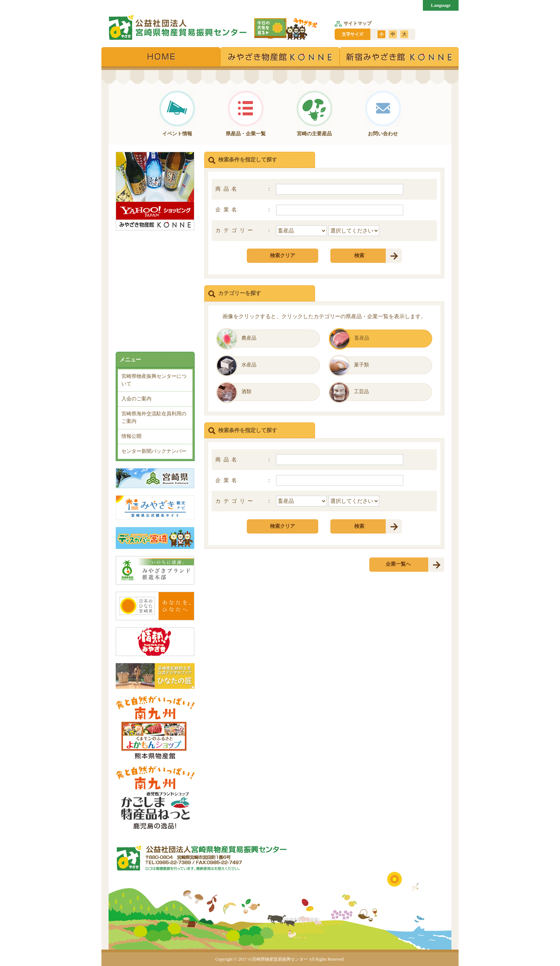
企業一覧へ (398, 564)
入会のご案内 (136, 399)
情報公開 (131, 436)
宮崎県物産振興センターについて (154, 380)
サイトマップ (353, 23)
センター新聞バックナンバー (154, 451)
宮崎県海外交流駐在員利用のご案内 (154, 417)
